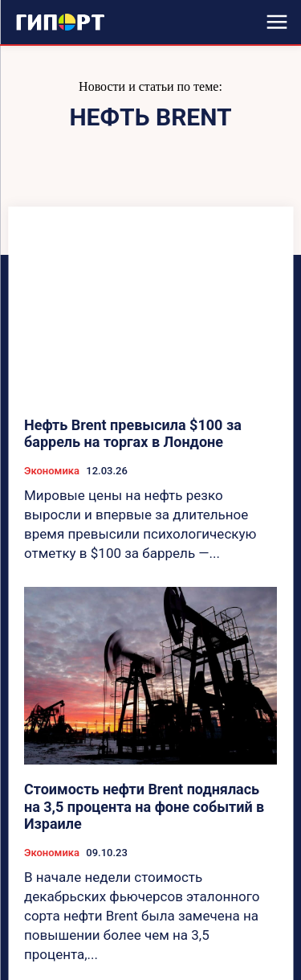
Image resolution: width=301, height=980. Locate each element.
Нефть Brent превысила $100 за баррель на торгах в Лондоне (133, 434)
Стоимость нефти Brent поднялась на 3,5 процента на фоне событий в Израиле (144, 806)
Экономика (52, 471)
